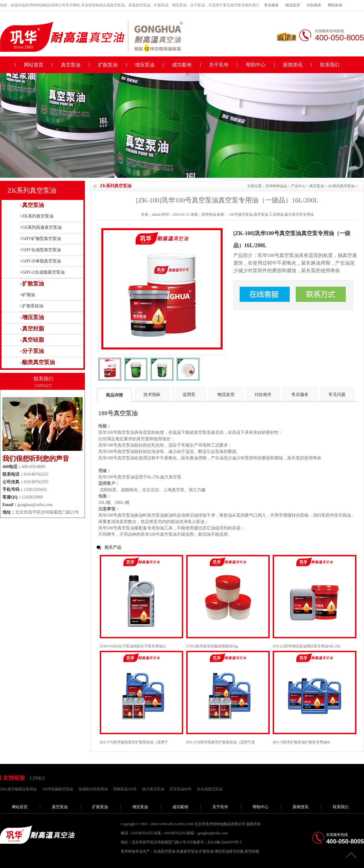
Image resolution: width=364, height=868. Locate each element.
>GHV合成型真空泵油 (40, 250)
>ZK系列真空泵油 (37, 216)
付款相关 (314, 5)
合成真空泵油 (164, 851)
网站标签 (335, 5)
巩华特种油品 (276, 186)
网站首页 (34, 65)
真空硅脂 (33, 340)
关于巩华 (219, 65)
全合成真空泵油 (210, 789)
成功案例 (182, 65)
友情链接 (14, 778)
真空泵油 (71, 65)
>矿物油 (27, 295)
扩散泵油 (108, 65)
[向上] (351, 855)
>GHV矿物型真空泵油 (40, 239)
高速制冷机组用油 (93, 789)
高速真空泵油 (187, 851)
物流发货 (293, 5)
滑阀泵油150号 (125, 789)
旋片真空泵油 (153, 789)
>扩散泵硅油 (32, 306)
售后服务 (271, 5)
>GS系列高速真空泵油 (41, 227)
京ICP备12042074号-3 (225, 842)
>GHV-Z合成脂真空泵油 (42, 272)
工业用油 (276, 214)
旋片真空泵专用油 (299, 214)
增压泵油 (145, 65)
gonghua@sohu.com (35, 505)
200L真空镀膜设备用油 (18, 789)
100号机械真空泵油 (58, 789)
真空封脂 (33, 329)
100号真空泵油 (241, 214)
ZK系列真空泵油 (341, 186)
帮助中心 (256, 65)
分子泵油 (33, 351)
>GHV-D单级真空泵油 (40, 261)
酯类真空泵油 (39, 362)
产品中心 (298, 186)
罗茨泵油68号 (180, 789)
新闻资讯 (293, 65)
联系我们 (330, 65)
